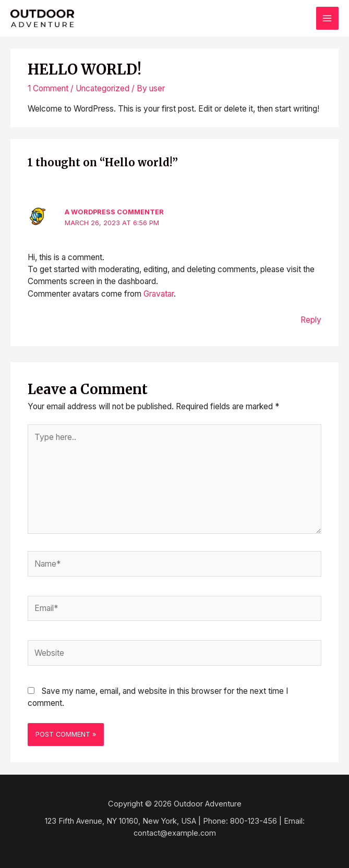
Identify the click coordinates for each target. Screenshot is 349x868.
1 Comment (48, 88)
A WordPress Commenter (114, 212)
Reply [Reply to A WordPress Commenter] (311, 320)
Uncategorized (103, 88)
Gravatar (159, 294)
